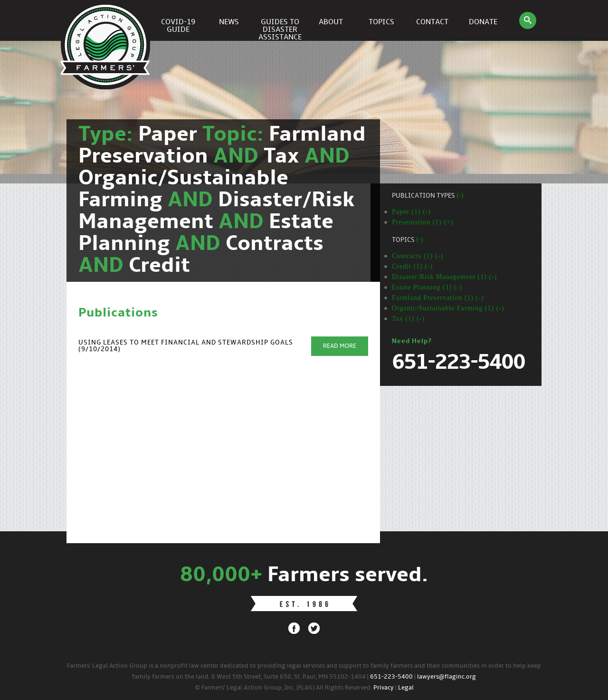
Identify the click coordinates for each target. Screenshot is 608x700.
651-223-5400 (391, 677)
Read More (340, 346)
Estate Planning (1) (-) (427, 287)
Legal (406, 688)
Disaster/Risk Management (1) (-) (444, 277)
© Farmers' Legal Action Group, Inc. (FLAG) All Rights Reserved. (283, 688)
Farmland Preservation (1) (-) (438, 298)
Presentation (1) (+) (423, 222)
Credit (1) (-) (412, 266)
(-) (460, 196)
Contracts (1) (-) (418, 256)
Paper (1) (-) (411, 212)
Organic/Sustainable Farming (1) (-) (448, 308)
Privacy (384, 688)
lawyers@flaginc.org (446, 677)
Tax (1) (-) (408, 319)
